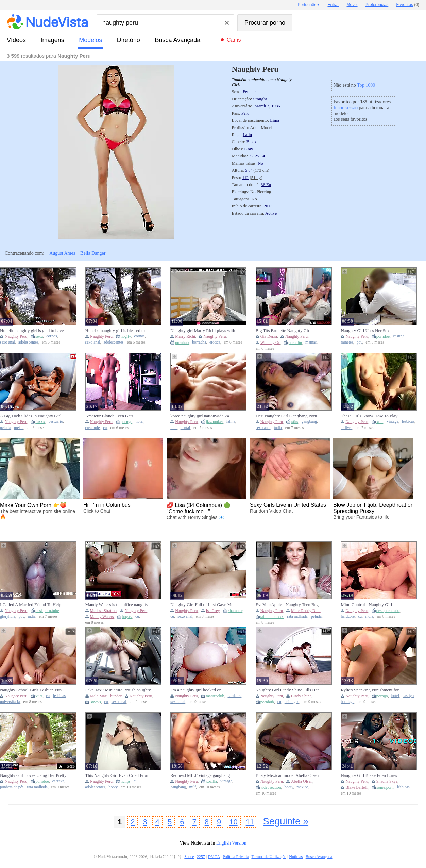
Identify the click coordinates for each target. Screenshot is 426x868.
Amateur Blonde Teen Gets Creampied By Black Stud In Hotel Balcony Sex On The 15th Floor (116, 416)
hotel (140, 422)
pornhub (182, 343)
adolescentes (28, 342)
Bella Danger (93, 253)
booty (113, 787)
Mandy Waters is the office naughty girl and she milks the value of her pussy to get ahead (117, 605)
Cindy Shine (301, 696)
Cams (234, 40)
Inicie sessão (346, 108)
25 (257, 156)
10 (233, 822)
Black (252, 142)
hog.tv (126, 336)
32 (251, 156)
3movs (96, 702)
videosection (271, 787)
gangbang (309, 422)
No (260, 163)
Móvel (352, 5)
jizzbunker (215, 422)
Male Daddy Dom (306, 611)
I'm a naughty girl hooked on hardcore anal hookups (196, 690)
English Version (231, 843)
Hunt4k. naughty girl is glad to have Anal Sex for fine (32, 331)
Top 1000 (366, 85)
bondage (347, 702)
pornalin (295, 343)
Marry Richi (185, 336)
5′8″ (249, 170)
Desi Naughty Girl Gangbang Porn (286, 416)
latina (231, 422)
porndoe (383, 336)
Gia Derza (269, 336)
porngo (126, 422)
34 (263, 156)
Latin (247, 135)
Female (249, 92)
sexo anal (7, 342)
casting (399, 336)
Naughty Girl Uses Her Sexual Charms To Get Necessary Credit (370, 331)
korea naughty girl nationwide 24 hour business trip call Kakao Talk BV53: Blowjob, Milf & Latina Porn (203, 416)
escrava (58, 781)
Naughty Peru (16, 336)
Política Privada (236, 857)
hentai (185, 428)
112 (246, 178)
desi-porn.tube (47, 611)
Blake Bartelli (357, 787)
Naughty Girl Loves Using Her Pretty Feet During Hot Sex (33, 775)
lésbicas (408, 422)
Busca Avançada (177, 40)
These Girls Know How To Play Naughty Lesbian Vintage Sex (369, 416)
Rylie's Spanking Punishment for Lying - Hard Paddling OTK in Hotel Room (373, 690)
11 (250, 822)
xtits (295, 422)
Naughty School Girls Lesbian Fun (31, 690)
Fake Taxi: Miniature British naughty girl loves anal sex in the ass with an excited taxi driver (118, 690)
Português (307, 5)
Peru (245, 113)
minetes (347, 342)
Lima (275, 120)
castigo (408, 696)
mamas (311, 342)
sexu (39, 336)
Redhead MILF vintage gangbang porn (200, 775)
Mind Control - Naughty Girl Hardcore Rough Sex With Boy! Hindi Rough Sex (369, 605)
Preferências (377, 5)
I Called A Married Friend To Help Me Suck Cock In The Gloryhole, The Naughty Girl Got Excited (33, 605)
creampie (93, 428)
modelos (90, 40)
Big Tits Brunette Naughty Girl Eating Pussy (283, 331)
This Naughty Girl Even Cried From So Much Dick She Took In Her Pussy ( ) (117, 775)
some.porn (385, 787)
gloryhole (8, 616)
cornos (52, 336)
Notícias (296, 857)
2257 (201, 857)
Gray (249, 149)
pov (360, 342)
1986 (276, 106)
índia (278, 428)
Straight (260, 99)
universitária (10, 702)
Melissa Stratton (103, 611)
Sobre (189, 857)
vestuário (56, 422)
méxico (302, 787)
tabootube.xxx (272, 617)
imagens (53, 40)
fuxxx (40, 422)
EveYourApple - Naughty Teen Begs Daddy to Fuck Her (288, 605)
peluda (5, 428)
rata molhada (297, 616)
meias (19, 428)
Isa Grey (213, 611)
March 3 (262, 106)
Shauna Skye (387, 781)
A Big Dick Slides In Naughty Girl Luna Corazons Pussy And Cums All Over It (32, 416)
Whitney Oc (270, 343)
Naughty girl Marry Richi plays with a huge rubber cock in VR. (203, 331)
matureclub (215, 696)
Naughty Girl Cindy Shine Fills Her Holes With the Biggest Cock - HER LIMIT (288, 690)
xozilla (212, 781)
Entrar (333, 5)
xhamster (235, 611)
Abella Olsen (302, 781)
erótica (215, 342)
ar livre (346, 428)
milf (174, 428)
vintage (392, 422)
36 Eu (266, 185)
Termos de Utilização (269, 857)
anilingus (292, 702)
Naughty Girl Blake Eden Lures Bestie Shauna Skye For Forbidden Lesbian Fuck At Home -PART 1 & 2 (373, 775)
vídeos (16, 40)
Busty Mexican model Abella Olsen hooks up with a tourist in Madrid (287, 775)
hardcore (348, 616)
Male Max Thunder (106, 696)
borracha (199, 342)
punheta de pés (12, 787)
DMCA (214, 857)
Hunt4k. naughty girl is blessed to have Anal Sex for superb (115, 331)
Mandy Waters (102, 617)
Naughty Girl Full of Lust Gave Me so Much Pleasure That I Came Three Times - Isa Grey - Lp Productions (203, 605)
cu (105, 428)
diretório (129, 40)
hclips (126, 781)
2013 (268, 206)
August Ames (62, 253)
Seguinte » (286, 821)
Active (271, 213)
